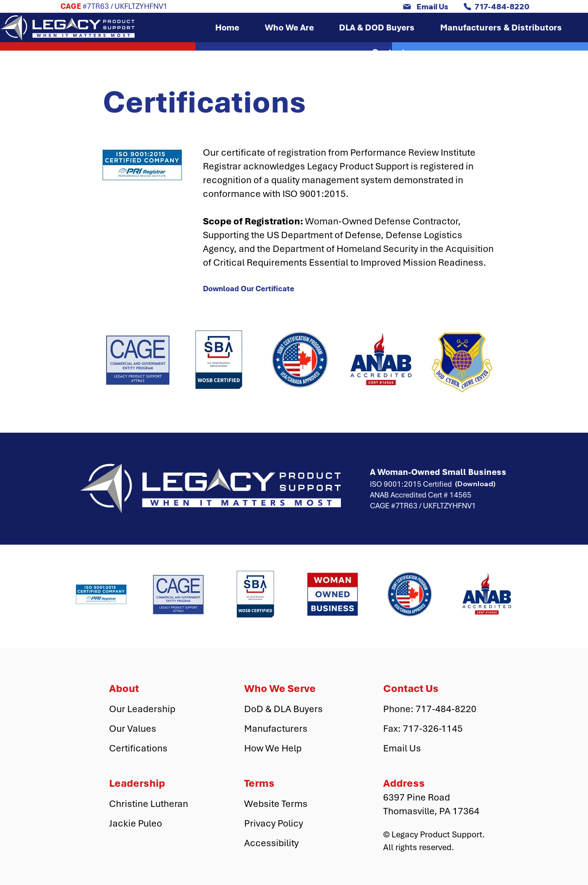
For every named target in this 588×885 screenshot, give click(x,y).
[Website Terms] (279, 804)
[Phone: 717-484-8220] (430, 709)
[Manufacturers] (279, 729)
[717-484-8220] (496, 7)
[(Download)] (475, 484)
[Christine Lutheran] (150, 804)
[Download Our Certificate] (251, 289)
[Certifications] (144, 748)
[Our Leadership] (144, 709)
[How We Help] (279, 748)
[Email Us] (425, 7)
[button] (289, 28)
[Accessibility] (279, 843)
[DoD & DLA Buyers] (283, 709)
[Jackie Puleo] (144, 824)
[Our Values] (144, 729)
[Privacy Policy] (279, 824)
